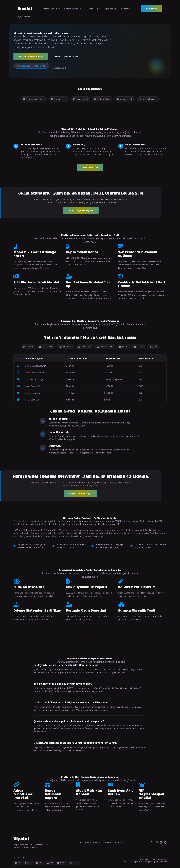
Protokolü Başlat (90, 168)
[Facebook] (161, 842)
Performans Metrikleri (33, 99)
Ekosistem (107, 842)
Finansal (97, 842)
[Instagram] (157, 842)
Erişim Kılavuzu (110, 9)
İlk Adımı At (152, 9)
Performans (86, 842)
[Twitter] (152, 842)
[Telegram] (165, 842)
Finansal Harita (93, 9)
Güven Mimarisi (125, 99)
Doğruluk (118, 842)
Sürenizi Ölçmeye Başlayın (81, 210)
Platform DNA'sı (102, 99)
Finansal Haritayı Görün (67, 57)
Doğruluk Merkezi (129, 9)
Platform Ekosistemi (73, 9)
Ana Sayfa (18, 17)
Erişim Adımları (58, 99)
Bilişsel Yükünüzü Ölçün (81, 493)
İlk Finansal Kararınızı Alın (31, 56)
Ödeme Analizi (80, 99)
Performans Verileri (51, 9)
